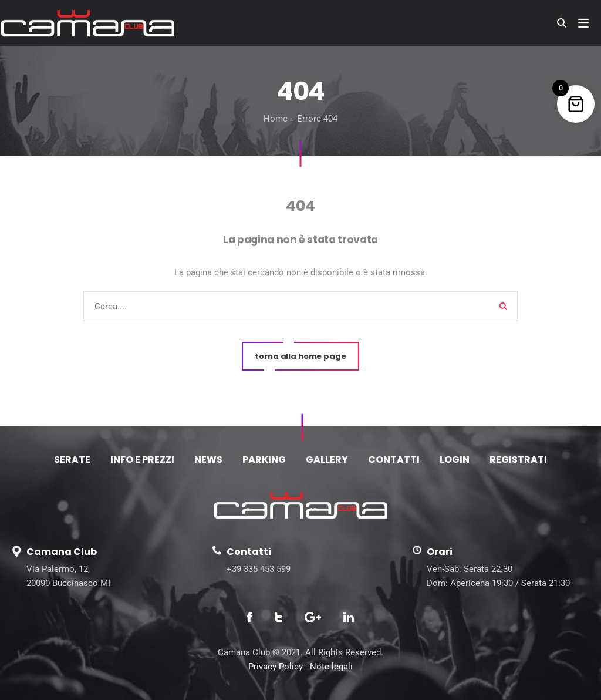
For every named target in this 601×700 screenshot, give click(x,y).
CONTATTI (394, 460)
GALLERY (327, 460)
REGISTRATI (518, 460)
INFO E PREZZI (142, 460)
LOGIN (455, 460)
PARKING (264, 460)
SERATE (72, 460)
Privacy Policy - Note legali (300, 667)
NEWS (208, 460)
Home (276, 119)
